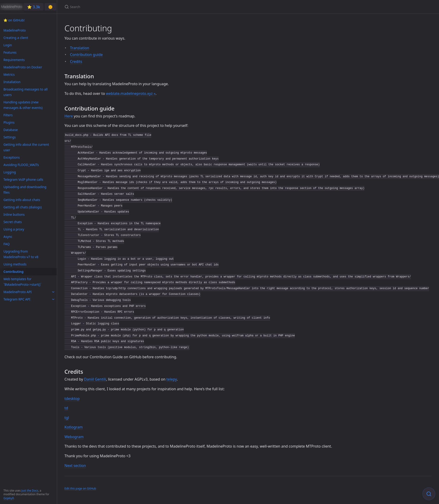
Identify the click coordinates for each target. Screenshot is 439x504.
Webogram (74, 437)
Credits (76, 61)
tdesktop (72, 399)
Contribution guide (86, 55)
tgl (67, 418)
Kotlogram (74, 427)
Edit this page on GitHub (80, 488)
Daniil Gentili (95, 379)
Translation (80, 48)
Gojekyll (9, 498)
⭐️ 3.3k (34, 7)
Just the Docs (30, 491)
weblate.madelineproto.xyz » (131, 93)
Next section (75, 466)
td (66, 408)
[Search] (119, 7)
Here (69, 116)
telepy (172, 379)
